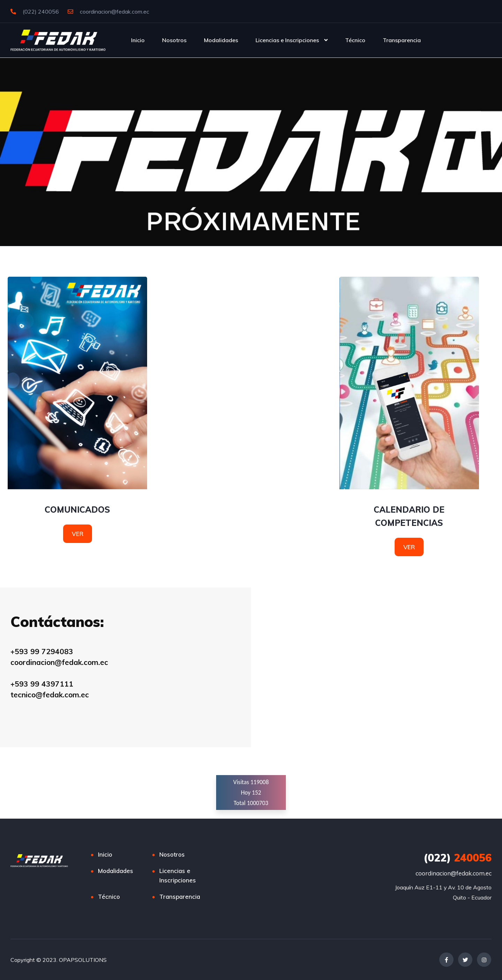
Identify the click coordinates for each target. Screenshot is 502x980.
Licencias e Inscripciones (287, 40)
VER (78, 534)
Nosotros (174, 40)
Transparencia (402, 40)
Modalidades (221, 40)
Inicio (138, 40)
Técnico (355, 40)
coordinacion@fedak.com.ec (108, 12)
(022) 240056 (35, 12)
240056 (458, 858)
